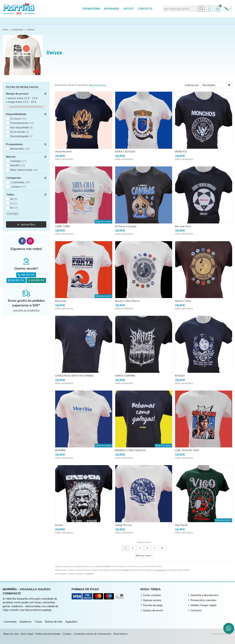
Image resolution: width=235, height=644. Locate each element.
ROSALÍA (180, 376)
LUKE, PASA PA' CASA (187, 450)
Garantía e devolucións (204, 595)
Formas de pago (153, 605)
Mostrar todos (97, 85)
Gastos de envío (153, 610)
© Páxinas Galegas (221, 634)
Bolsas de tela (54, 622)
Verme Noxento (63, 152)
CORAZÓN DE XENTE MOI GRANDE (74, 376)
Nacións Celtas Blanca (127, 301)
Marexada (61, 301)
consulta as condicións (26, 310)
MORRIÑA (60, 450)
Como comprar (152, 595)
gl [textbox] (226, 9)
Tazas (38, 622)
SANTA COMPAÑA (125, 376)
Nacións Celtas (183, 301)
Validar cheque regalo (203, 605)
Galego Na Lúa (123, 525)
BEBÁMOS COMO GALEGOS (130, 450)
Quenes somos (152, 600)
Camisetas (160, 570)
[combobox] (228, 9)
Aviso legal (27, 634)
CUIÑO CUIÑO (63, 226)
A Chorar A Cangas (126, 226)
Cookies (67, 634)
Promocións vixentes (203, 600)
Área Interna (121, 634)
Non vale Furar (183, 226)
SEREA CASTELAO (125, 152)
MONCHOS (181, 152)
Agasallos (71, 622)
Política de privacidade (48, 634)
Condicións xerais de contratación (93, 634)
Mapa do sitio (11, 634)
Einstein (59, 525)
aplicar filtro (28, 224)
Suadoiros (26, 622)
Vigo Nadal (181, 525)
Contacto (196, 610)
